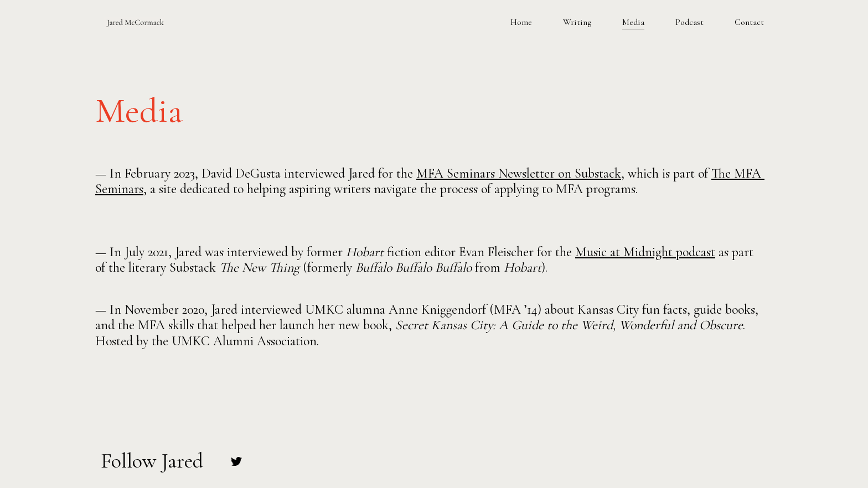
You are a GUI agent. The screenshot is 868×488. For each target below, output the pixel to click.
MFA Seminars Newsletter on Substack (519, 173)
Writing (577, 22)
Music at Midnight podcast (645, 252)
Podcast (689, 22)
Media (633, 22)
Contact (749, 22)
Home (521, 22)
